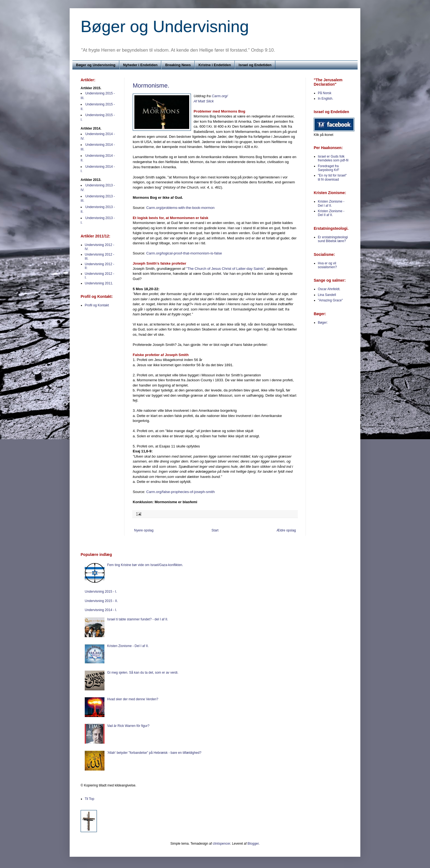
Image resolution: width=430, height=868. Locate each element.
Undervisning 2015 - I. (101, 592)
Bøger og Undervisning (165, 26)
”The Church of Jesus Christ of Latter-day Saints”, (226, 269)
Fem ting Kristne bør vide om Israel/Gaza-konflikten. (145, 565)
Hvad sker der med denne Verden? (133, 699)
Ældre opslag (286, 530)
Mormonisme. (151, 86)
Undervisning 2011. (99, 283)
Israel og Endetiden (255, 65)
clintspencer (221, 844)
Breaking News (178, 65)
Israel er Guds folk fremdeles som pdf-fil (333, 158)
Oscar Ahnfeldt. (329, 289)
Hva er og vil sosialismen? (327, 265)
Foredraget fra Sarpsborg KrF (329, 168)
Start (215, 530)
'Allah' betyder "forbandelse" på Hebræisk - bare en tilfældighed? (154, 753)
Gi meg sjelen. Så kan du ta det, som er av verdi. (143, 673)
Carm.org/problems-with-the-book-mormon (180, 208)
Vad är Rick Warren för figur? (128, 726)
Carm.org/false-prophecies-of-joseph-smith (180, 492)
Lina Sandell (327, 295)
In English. (326, 99)
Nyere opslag (144, 530)
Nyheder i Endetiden (140, 65)
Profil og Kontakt (97, 305)
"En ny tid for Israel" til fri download (332, 177)
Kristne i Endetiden (215, 65)
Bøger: (323, 323)
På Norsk (325, 93)
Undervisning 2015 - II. (101, 601)
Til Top (90, 799)
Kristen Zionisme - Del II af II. (331, 213)
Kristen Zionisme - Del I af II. (331, 203)
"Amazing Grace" (330, 300)
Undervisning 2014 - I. (101, 610)
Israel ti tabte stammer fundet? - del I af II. (138, 619)
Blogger (253, 844)
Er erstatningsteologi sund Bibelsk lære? (333, 239)
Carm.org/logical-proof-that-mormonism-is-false (184, 253)
